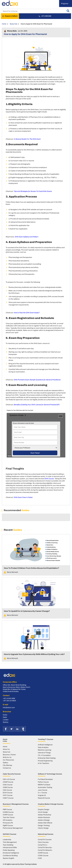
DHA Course (49, 479)
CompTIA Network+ (45, 850)
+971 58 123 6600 (9, 701)
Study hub (7, 752)
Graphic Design (44, 809)
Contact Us (7, 768)
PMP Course (7, 809)
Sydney (6, 722)
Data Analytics (43, 747)
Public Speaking (9, 850)
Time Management (10, 842)
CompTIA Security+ (45, 847)
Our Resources (8, 760)
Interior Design (43, 828)
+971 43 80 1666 (9, 698)
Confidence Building (10, 855)
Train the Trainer (9, 817)
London (6, 720)
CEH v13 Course (9, 779)
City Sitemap (7, 765)
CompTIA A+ (43, 845)
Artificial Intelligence (45, 745)
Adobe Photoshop (45, 815)
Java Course (43, 790)
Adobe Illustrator (44, 817)
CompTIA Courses (45, 839)
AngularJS (42, 795)
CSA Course (7, 790)
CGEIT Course (8, 798)
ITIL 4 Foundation (44, 755)
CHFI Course (8, 795)
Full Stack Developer (45, 779)
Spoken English (9, 858)
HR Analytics (8, 820)
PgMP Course (8, 825)
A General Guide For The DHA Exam (27, 139)
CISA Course (8, 785)
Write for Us (7, 757)
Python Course (43, 782)
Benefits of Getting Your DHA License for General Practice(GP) (37, 405)
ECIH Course (8, 793)
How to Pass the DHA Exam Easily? (27, 313)
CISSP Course (8, 782)
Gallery (5, 763)
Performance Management (13, 828)
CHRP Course (8, 815)
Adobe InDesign (44, 820)
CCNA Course (43, 855)
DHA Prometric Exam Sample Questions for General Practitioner (37, 380)
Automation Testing (45, 787)
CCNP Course (43, 853)
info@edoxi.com (9, 708)
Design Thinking (44, 825)
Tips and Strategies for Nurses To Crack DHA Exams (33, 191)
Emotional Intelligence (11, 853)
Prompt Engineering (45, 761)
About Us (6, 749)
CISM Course (8, 787)
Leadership (7, 839)
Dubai (5, 715)
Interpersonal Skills (10, 847)
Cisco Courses (43, 842)
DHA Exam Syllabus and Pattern (27, 237)
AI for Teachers (43, 763)
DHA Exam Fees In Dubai (23, 497)
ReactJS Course (44, 798)
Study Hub (14, 24)
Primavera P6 (8, 823)
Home (4, 24)
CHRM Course (8, 812)
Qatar (5, 717)
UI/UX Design (43, 812)
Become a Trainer (9, 755)
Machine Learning (45, 750)
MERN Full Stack (44, 785)
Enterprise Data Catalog (47, 758)
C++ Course (42, 793)
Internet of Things (44, 753)
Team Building (8, 845)
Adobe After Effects (45, 823)
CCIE (40, 858)
